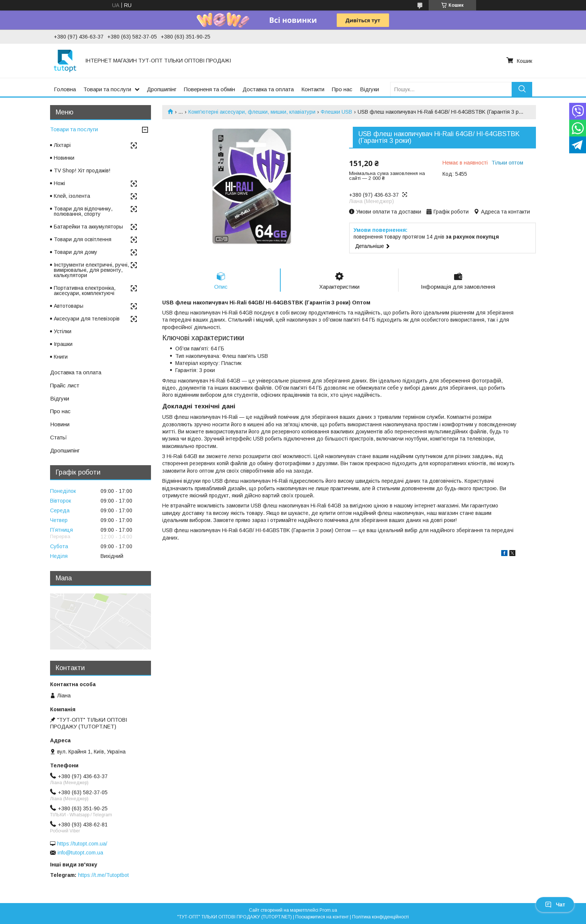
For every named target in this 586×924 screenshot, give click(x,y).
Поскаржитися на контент (322, 917)
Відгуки (369, 89)
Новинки (64, 158)
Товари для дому (75, 252)
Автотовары (69, 306)
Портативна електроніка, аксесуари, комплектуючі (85, 291)
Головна (65, 89)
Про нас (342, 89)
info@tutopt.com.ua (80, 853)
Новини (60, 424)
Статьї (58, 437)
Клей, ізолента (72, 196)
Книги (61, 357)
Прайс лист (65, 385)
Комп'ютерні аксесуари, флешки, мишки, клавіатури (252, 112)
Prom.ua (328, 910)
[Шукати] (522, 89)
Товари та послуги (107, 89)
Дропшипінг (162, 89)
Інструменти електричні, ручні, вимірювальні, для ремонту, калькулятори (91, 270)
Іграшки (63, 344)
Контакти (313, 89)
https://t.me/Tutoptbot (104, 875)
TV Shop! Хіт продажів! (82, 171)
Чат (555, 905)
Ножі (59, 183)
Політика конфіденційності (380, 917)
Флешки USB (336, 112)
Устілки (63, 331)
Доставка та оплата (268, 89)
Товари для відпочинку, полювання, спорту (83, 211)
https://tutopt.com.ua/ (82, 844)
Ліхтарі (62, 145)
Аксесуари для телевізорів (87, 319)
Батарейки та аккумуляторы (88, 227)
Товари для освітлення (83, 239)
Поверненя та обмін (209, 89)
